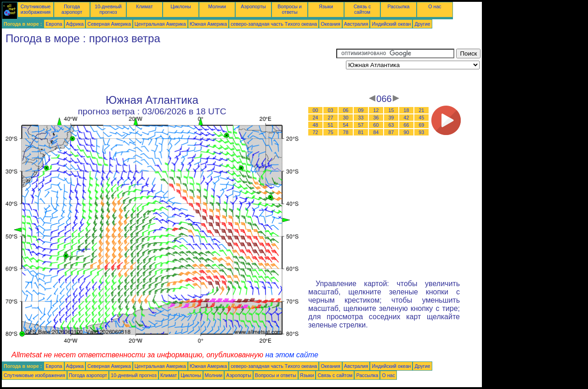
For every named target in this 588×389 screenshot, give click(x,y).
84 (376, 132)
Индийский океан (391, 24)
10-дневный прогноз (108, 9)
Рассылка (398, 6)
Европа (54, 24)
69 (422, 125)
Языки (326, 6)
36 (376, 118)
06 (346, 110)
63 (391, 125)
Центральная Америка (160, 24)
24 (316, 118)
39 (391, 118)
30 (346, 118)
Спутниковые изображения (36, 9)
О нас (435, 6)
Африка (75, 24)
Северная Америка (109, 24)
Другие (422, 24)
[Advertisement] (169, 69)
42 (407, 118)
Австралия (356, 24)
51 (331, 125)
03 (331, 110)
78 (346, 132)
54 (346, 125)
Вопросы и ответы (290, 9)
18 (407, 110)
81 (361, 132)
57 (361, 125)
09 (361, 110)
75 (331, 132)
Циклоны (181, 6)
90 (407, 132)
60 (376, 125)
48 (316, 125)
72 (316, 132)
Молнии (217, 6)
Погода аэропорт (72, 9)
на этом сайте (292, 355)
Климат (144, 6)
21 (422, 110)
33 (361, 118)
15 (391, 110)
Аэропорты (253, 6)
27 (331, 118)
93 (422, 132)
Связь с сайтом (362, 9)
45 (422, 118)
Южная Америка (209, 24)
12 (376, 110)
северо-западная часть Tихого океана (274, 24)
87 (391, 132)
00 (316, 110)
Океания (331, 24)
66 (407, 125)
